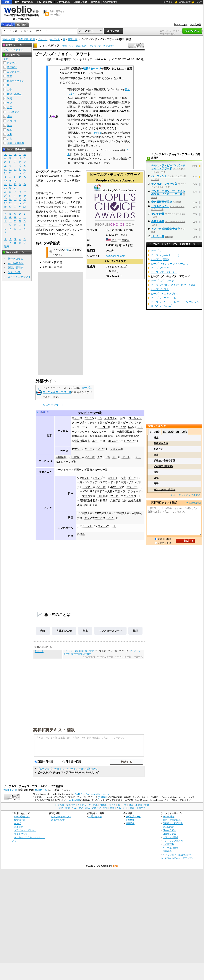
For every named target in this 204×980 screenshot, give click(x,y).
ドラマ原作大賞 (86, 496)
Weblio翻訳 (168, 827)
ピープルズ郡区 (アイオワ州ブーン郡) (173, 285)
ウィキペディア (49, 46)
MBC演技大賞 (103, 513)
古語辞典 (95, 2)
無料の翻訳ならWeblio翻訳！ (57, 13)
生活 (9, 107)
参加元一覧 (196, 25)
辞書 (7, 2)
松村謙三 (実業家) (163, 466)
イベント (55, 39)
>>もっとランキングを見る (186, 495)
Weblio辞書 (75, 800)
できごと (43, 39)
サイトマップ (21, 834)
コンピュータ (14, 72)
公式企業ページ (133, 816)
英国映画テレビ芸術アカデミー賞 (75, 457)
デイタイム (111, 418)
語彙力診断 (14, 272)
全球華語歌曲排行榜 (81, 654)
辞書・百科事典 (16, 143)
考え (43, 631)
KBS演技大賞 (85, 513)
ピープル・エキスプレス (165, 294)
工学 (9, 90)
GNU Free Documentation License (92, 794)
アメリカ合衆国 (120, 240)
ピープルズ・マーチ (162, 281)
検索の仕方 (20, 820)
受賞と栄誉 (158, 221)
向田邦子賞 (91, 505)
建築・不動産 (14, 94)
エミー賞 (77, 418)
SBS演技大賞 (122, 513)
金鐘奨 (81, 534)
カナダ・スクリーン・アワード (90, 449)
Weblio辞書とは (22, 816)
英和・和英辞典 (44, 2)
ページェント (159, 176)
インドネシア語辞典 (173, 841)
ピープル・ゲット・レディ (166, 298)
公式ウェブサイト (53, 405)
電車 (9, 76)
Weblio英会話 (16, 263)
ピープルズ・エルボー (164, 272)
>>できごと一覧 (105, 657)
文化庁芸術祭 (118, 501)
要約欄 (97, 133)
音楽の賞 (73, 39)
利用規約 (19, 827)
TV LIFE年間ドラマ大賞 (98, 491)
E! (107, 235)
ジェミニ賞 (117, 449)
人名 (9, 134)
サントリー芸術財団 (74, 651)
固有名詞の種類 (26, 39)
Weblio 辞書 (185, 2)
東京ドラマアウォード (128, 491)
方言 (9, 139)
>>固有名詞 (89, 657)
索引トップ (68, 46)
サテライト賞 (95, 423)
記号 (7, 247)
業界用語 (12, 67)
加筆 (66, 250)
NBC (109, 276)
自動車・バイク (16, 81)
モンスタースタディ (110, 631)
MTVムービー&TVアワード (123, 441)
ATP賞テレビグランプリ (91, 478)
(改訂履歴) (103, 797)
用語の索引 (82, 46)
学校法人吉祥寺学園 (165, 461)
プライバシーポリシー (25, 830)
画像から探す (58, 820)
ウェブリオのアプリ (61, 816)
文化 (9, 103)
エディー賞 (99, 441)
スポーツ (12, 121)
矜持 (156, 472)
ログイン (168, 2)
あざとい (158, 449)
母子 (156, 484)
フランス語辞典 (171, 837)
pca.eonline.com (116, 256)
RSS (116, 866)
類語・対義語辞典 (24, 2)
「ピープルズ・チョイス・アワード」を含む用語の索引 (68, 769)
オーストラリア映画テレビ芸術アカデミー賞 (82, 470)
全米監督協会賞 (126, 432)
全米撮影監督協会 (162, 202)
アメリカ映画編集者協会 (166, 229)
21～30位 (182, 432)
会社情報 (130, 820)
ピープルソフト (160, 289)
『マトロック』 (160, 206)
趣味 (9, 116)
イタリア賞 (103, 457)
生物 (9, 125)
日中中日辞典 (63, 2)
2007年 (74, 211)
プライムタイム (93, 418)
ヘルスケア (13, 112)
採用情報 (130, 823)
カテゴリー (109, 46)
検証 (135, 631)
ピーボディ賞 (113, 423)
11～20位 (168, 432)
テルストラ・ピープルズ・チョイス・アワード (168, 167)
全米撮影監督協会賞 (127, 436)
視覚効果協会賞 (81, 441)
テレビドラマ (87, 413)
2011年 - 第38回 (52, 267)
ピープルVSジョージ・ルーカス (169, 264)
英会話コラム (15, 259)
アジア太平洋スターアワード (101, 518)
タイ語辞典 (168, 844)
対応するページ (92, 68)
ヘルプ (199, 2)
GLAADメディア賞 (103, 432)
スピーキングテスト (19, 277)
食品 (9, 130)
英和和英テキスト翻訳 (54, 730)
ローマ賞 (89, 651)
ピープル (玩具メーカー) (165, 255)
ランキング (95, 46)
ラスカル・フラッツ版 (164, 184)
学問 (9, 99)
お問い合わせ (95, 816)
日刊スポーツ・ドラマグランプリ (117, 496)
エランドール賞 (117, 478)
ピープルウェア (160, 268)
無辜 (85, 631)
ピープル (156, 251)
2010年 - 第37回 (52, 262)
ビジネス (12, 63)
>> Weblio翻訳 (193, 503)
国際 (123, 418)
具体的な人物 (64, 631)
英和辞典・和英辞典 (173, 823)
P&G (109, 230)
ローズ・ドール (121, 457)
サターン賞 (119, 427)
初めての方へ (181, 25)
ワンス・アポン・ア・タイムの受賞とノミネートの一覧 (168, 193)
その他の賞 (158, 214)
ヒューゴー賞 (103, 427)
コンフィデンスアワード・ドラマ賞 (105, 482)
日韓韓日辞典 (80, 2)
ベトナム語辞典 (171, 848)
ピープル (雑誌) (160, 259)
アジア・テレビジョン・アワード (96, 526)
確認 (156, 478)
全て (6, 59)
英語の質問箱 (15, 268)
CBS (109, 267)
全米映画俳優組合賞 (101, 436)
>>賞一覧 (138, 657)
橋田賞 (104, 501)
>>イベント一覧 (123, 657)
